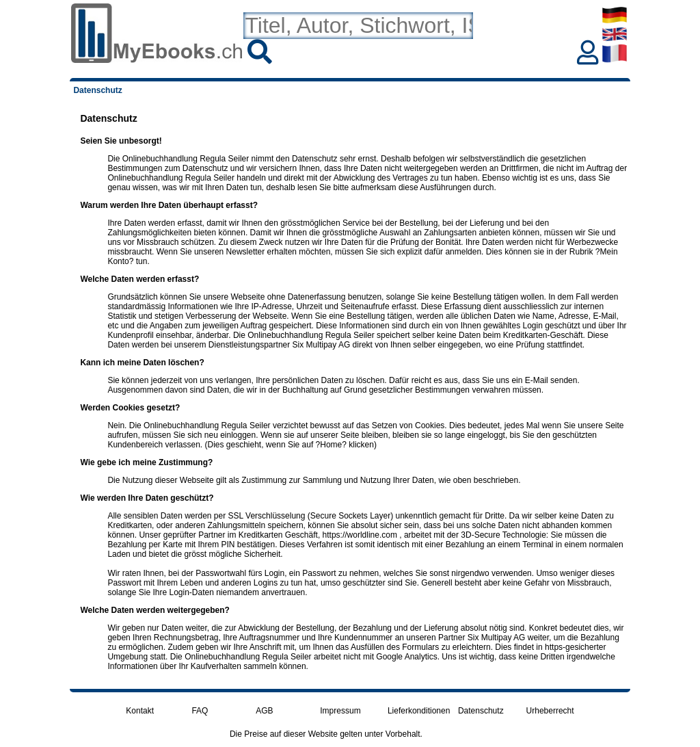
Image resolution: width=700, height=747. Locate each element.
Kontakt (140, 711)
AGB (264, 711)
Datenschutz (481, 711)
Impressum (340, 711)
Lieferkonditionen (419, 711)
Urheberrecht (550, 711)
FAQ (200, 711)
